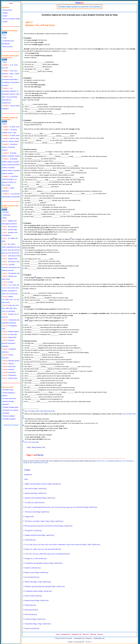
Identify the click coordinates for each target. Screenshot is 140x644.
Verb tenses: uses (11, 262)
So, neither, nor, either (32, 503)
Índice (5, 62)
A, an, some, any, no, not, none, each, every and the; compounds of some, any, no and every (53, 544)
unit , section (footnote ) (44, 411)
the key (41, 455)
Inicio (11, 3)
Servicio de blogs (8, 401)
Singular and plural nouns (33, 535)
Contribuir (6, 413)
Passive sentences (31, 596)
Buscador (6, 404)
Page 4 (48, 521)
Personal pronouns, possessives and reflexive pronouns (11, 267)
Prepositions (10, 375)
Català (5, 16)
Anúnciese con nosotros (11, 410)
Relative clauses (11, 332)
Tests (5, 38)
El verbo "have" (11, 135)
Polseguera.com (76, 634)
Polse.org (93, 634)
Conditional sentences (32, 591)
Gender (8, 282)
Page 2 (50, 484)
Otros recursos (8, 47)
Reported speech (11, 361)
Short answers (10, 227)
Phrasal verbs (10, 378)
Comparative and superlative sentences (37, 563)
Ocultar (5, 22)
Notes (5, 218)
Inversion (9, 369)
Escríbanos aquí (8, 390)
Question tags (10, 230)
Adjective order (30, 568)
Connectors (9, 372)
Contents (6, 212)
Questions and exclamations (33, 498)
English (5, 13)
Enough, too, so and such (33, 558)
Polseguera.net (66, 634)
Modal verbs (10, 337)
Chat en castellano (9, 416)
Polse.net (100, 634)
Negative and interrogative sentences (36, 484)
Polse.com (86, 634)
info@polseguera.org (99, 638)
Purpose (8, 364)
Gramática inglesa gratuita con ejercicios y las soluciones (80, 7)
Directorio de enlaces (11, 425)
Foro (4, 35)
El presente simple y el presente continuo (10, 147)
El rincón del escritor (10, 398)
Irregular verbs (10, 259)
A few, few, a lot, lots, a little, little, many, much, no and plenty (10, 308)
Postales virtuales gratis (11, 407)
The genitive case (11, 273)
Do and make (10, 334)
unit (29, 411)
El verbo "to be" (11, 127)
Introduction (7, 215)
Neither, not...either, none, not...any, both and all (11, 299)
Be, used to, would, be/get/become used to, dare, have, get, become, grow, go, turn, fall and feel (54, 507)
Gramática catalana (9, 419)
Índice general (7, 10)
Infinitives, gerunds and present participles (9, 343)
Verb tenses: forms (11, 256)
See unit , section (31, 442)
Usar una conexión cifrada (11, 19)
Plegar (4, 33)
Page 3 (43, 521)
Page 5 (53, 521)
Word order (9, 366)
